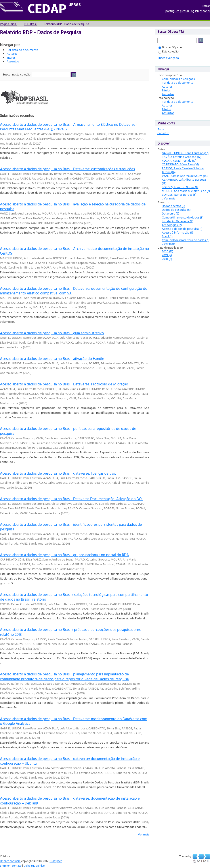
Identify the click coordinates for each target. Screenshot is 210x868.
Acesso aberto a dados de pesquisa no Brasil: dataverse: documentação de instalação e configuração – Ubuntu (70, 761)
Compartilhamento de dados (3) (183, 217)
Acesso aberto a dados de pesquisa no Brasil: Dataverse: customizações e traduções (67, 169)
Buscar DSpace (170, 47)
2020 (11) (167, 251)
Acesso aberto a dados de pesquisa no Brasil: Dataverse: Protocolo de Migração (64, 384)
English (194, 11)
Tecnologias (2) (172, 225)
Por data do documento (22, 50)
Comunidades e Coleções (178, 79)
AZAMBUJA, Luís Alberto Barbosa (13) (184, 181)
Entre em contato (11, 866)
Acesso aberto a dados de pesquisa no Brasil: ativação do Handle (52, 359)
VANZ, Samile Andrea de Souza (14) (185, 176)
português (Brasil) (177, 11)
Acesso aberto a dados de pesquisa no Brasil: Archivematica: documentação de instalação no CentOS (74, 251)
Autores (12, 53)
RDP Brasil (31, 24)
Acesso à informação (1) (177, 232)
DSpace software (10, 861)
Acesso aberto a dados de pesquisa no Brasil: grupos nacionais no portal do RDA (64, 555)
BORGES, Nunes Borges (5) (179, 194)
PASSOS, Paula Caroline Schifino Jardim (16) (183, 170)
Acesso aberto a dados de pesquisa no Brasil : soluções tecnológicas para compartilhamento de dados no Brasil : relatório (74, 597)
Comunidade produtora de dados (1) (186, 240)
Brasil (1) (167, 236)
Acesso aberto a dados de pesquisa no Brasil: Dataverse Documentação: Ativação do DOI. (72, 499)
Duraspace (56, 861)
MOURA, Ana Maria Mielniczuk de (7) (186, 191)
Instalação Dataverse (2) (178, 221)
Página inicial (9, 24)
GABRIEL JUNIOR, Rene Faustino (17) (185, 153)
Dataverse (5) (170, 213)
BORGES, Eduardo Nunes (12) (181, 187)
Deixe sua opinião (34, 866)
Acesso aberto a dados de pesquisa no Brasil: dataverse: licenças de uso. (58, 473)
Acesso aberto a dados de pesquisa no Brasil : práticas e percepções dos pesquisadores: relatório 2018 (71, 632)
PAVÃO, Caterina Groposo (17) (181, 157)
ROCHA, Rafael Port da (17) (179, 160)
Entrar (206, 6)
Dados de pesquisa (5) (176, 210)
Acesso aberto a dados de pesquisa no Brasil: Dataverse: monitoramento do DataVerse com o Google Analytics (74, 721)
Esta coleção (169, 51)
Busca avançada (168, 58)
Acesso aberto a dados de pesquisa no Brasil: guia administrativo (52, 333)
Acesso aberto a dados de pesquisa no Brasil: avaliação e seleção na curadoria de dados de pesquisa (73, 206)
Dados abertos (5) (173, 206)
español (205, 11)
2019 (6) (167, 255)
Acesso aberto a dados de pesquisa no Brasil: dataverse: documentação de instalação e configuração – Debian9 (70, 800)
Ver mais (144, 834)
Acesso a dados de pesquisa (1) (182, 229)
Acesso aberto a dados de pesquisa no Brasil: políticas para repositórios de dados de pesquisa (68, 431)
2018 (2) (167, 259)
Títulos (11, 57)
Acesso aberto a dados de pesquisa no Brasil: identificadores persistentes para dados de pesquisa (71, 527)
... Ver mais (168, 198)
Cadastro (163, 133)
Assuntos (13, 61)
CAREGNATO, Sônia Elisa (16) (180, 164)
